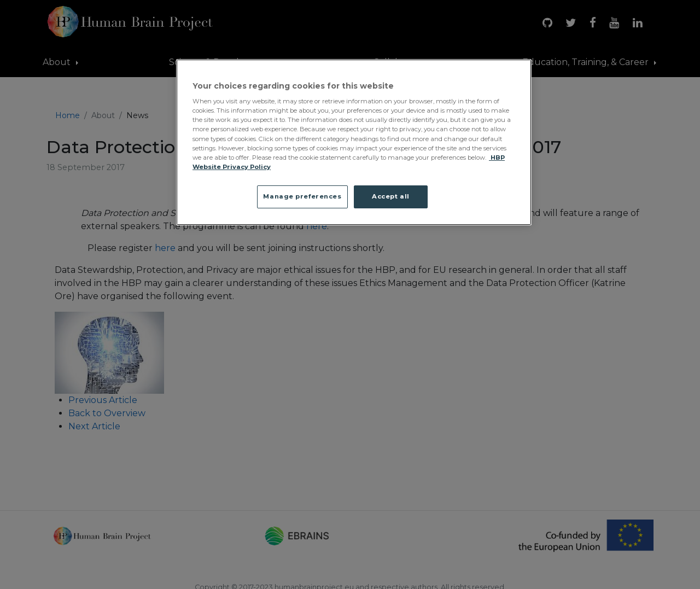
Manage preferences (302, 196)
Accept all (391, 196)
